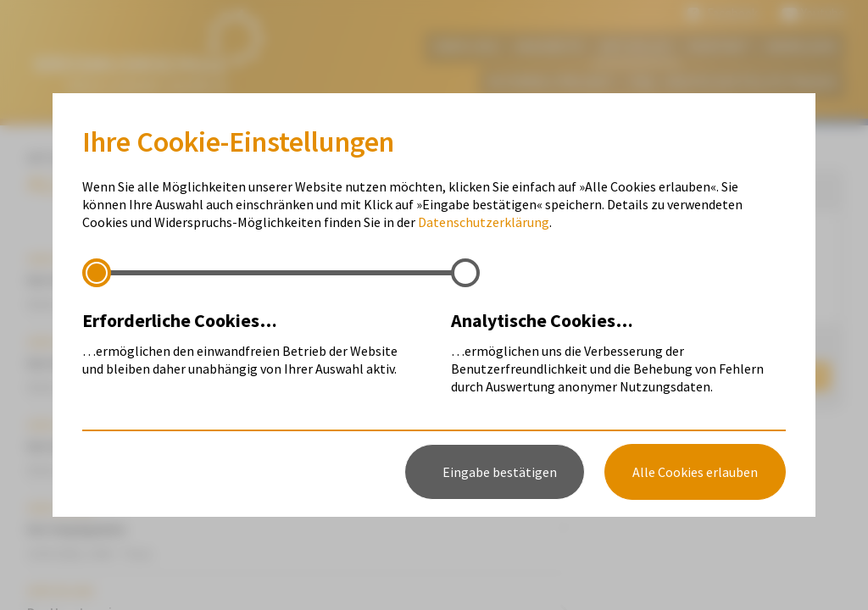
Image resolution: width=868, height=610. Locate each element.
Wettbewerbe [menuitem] (652, 297)
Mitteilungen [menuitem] (650, 268)
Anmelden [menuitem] (801, 47)
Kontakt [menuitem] (719, 47)
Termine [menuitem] (637, 239)
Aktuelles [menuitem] (636, 47)
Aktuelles (59, 158)
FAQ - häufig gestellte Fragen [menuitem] (734, 82)
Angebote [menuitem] (549, 47)
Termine (136, 158)
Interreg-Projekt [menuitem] (551, 82)
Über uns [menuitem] (465, 47)
